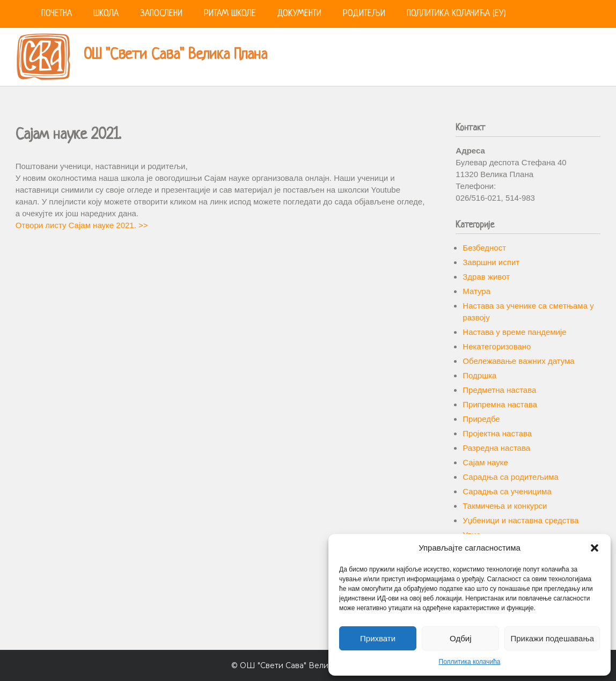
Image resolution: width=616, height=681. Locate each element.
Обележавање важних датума (518, 361)
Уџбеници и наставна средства (520, 520)
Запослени (161, 14)
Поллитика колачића (470, 662)
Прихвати (378, 638)
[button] (595, 548)
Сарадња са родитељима (511, 477)
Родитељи (364, 14)
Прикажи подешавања (552, 638)
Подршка (479, 375)
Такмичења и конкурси (505, 506)
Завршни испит (491, 262)
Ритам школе (230, 14)
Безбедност (484, 248)
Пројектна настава (497, 433)
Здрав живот (486, 277)
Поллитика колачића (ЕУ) (456, 14)
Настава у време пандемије (514, 332)
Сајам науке (485, 462)
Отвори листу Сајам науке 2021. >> (82, 225)
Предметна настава (499, 390)
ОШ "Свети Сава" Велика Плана (175, 55)
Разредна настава (496, 448)
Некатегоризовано (497, 346)
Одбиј (460, 638)
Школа (106, 14)
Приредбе (481, 419)
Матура (476, 291)
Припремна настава (500, 404)
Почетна (57, 14)
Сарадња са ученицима (507, 491)
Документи (299, 14)
